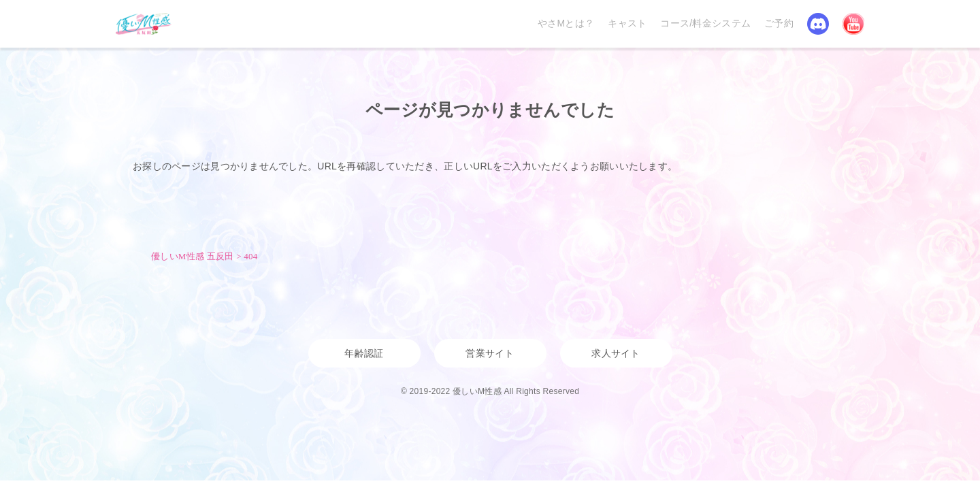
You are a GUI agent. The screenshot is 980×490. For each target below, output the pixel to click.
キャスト (627, 23)
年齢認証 (364, 353)
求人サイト (616, 353)
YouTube (853, 24)
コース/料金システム (705, 23)
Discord (818, 24)
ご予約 (779, 23)
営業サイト (490, 353)
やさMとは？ (566, 23)
